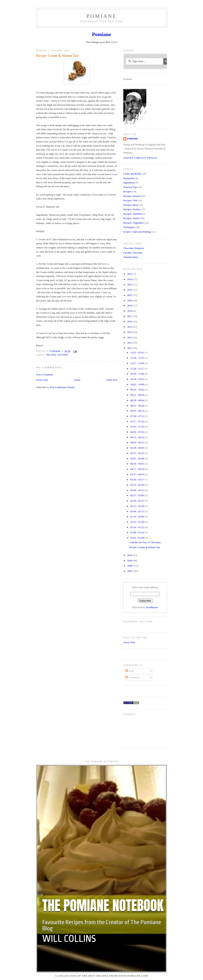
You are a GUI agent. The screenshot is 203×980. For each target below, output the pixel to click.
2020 (130, 301)
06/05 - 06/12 (137, 443)
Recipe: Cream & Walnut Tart (145, 547)
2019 (130, 306)
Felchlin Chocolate (133, 253)
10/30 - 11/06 (137, 374)
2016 (130, 322)
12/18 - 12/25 (137, 358)
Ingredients (129, 183)
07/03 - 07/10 (137, 427)
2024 (130, 279)
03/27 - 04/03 (137, 474)
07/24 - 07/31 (137, 416)
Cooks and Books (132, 174)
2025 (130, 274)
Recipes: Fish (130, 200)
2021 (130, 295)
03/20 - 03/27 (137, 480)
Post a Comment (45, 375)
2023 (130, 285)
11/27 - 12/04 (137, 363)
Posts (130, 671)
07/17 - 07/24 (137, 422)
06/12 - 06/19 (137, 437)
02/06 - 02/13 (137, 511)
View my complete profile (140, 158)
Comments (133, 678)
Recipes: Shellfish (133, 214)
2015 (130, 327)
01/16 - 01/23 (137, 527)
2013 (130, 338)
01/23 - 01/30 (137, 522)
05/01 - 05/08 (137, 459)
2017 (130, 316)
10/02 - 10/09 (137, 385)
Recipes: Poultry (132, 209)
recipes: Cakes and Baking (137, 232)
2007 (130, 571)
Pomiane (102, 16)
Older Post (112, 380)
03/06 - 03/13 (137, 490)
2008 (130, 566)
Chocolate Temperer (134, 248)
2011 (130, 348)
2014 (130, 332)
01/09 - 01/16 (137, 532)
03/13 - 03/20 (137, 485)
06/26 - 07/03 (137, 432)
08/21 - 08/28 (137, 406)
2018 (130, 311)
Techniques (129, 227)
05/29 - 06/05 (137, 448)
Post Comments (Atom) (62, 387)
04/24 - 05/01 (137, 464)
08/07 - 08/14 (137, 411)
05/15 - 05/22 (137, 453)
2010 (130, 555)
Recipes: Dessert (57, 355)
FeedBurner (152, 607)
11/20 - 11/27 (137, 369)
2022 (130, 290)
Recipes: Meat (131, 205)
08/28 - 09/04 (137, 400)
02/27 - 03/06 (137, 495)
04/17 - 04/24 (137, 469)
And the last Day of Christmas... (146, 542)
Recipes (127, 192)
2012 (130, 343)
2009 (130, 561)
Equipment (129, 178)
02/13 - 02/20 (137, 506)
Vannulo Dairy (131, 257)
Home (77, 380)
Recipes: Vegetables (134, 223)
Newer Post (42, 380)
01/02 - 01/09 (137, 538)
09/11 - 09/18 (137, 395)
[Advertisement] (136, 730)
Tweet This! (129, 642)
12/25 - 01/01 (137, 353)
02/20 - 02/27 (137, 501)
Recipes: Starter (131, 218)
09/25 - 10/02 (137, 390)
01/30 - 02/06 (137, 517)
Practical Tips (130, 187)
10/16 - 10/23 (137, 379)
